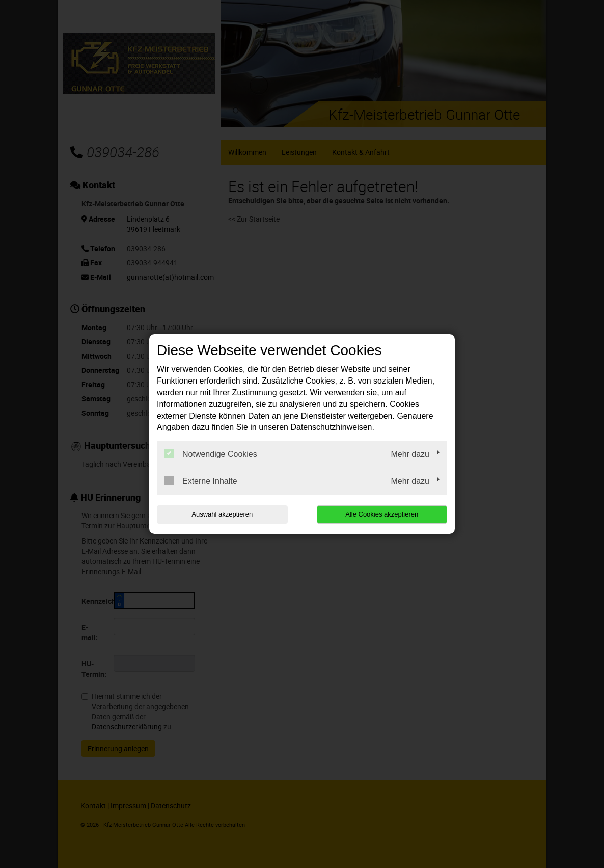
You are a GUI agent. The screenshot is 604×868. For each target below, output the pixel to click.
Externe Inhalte (201, 481)
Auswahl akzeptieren (222, 514)
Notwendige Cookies (211, 454)
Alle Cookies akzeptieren (382, 514)
